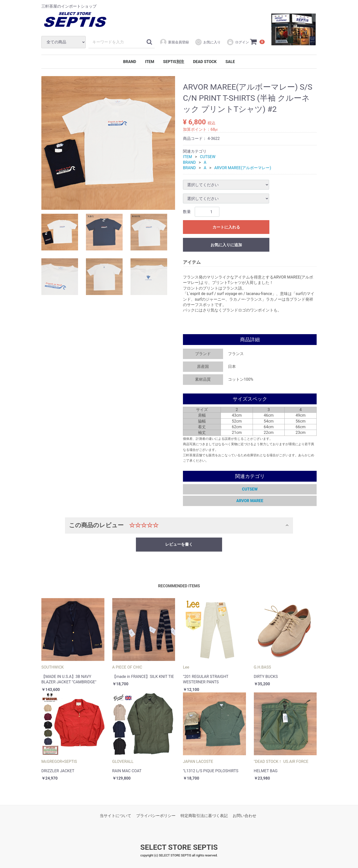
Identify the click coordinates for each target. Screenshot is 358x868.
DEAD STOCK (205, 62)
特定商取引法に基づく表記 (204, 816)
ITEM (150, 62)
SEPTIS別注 (174, 62)
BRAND (130, 62)
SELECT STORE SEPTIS (179, 847)
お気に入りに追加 (226, 245)
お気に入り (208, 42)
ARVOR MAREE (250, 501)
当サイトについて (115, 816)
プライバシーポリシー (156, 816)
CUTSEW (208, 157)
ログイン (238, 42)
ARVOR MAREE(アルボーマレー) (243, 168)
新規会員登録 (174, 42)
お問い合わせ (244, 816)
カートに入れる (226, 227)
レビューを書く (179, 544)
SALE (230, 62)
